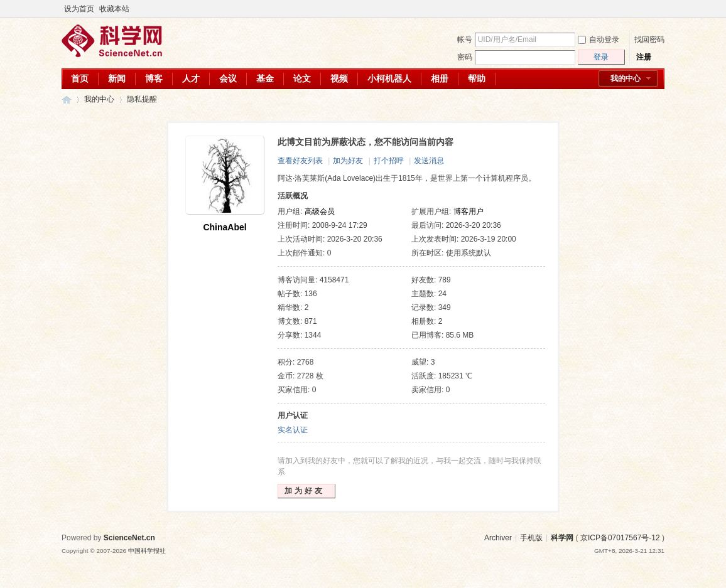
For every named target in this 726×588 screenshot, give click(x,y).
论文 (302, 78)
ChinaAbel (225, 227)
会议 (228, 78)
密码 (465, 57)
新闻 (117, 78)
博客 (154, 78)
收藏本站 (114, 9)
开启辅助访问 (647, 9)
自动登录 (599, 40)
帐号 (465, 40)
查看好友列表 (300, 161)
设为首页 (79, 9)
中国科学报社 (147, 551)
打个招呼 (389, 161)
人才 (191, 78)
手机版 (531, 538)
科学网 (67, 99)
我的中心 (626, 78)
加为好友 (348, 161)
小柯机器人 (389, 78)
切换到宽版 (657, 9)
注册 (644, 57)
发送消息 (429, 161)
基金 (265, 78)
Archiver (498, 538)
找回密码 (649, 40)
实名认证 (293, 430)
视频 (339, 78)
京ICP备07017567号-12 (620, 538)
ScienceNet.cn (129, 538)
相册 (440, 78)
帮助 (477, 78)
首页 (80, 78)
